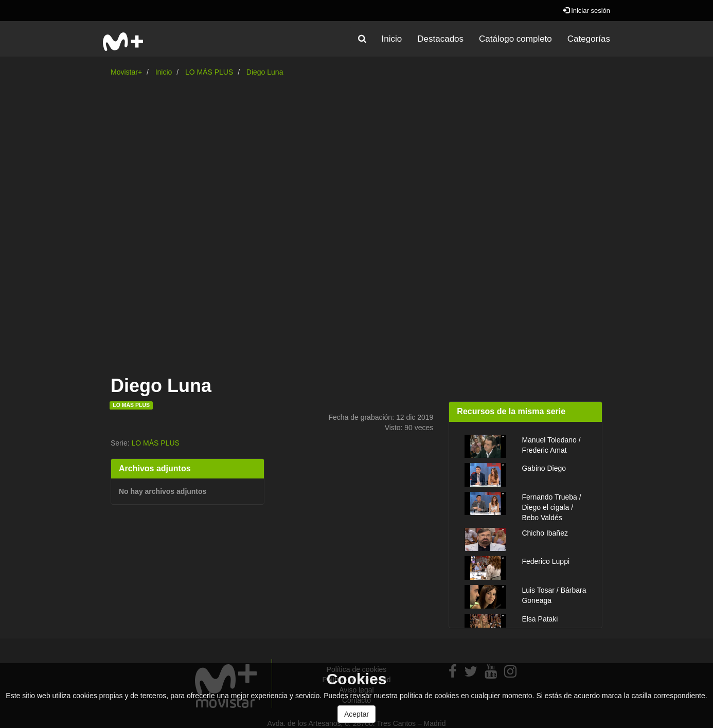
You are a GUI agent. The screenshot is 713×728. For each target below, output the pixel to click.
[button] (362, 39)
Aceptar (356, 714)
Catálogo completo (515, 39)
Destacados (440, 39)
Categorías (589, 39)
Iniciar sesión (586, 11)
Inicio (392, 39)
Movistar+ (126, 72)
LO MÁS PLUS (209, 72)
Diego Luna (265, 72)
